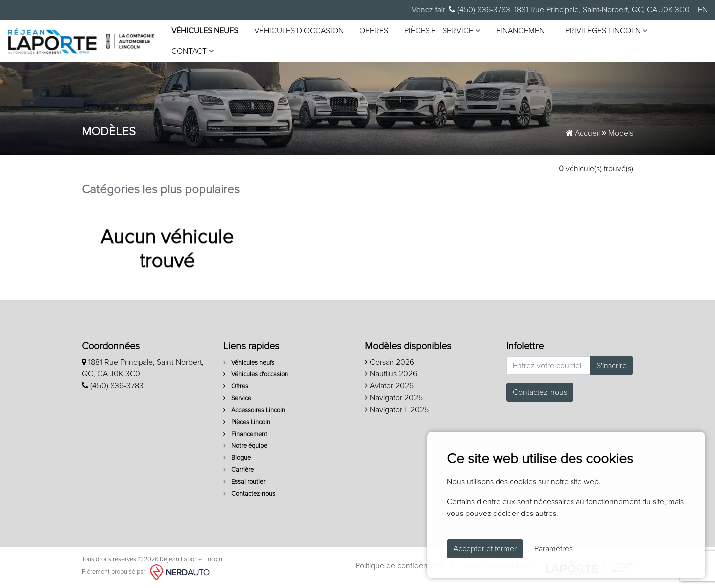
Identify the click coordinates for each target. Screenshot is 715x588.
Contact (192, 51)
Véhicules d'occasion (299, 31)
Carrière (239, 470)
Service (237, 399)
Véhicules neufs (205, 31)
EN (703, 10)
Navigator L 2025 (397, 410)
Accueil (583, 133)
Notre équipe (245, 446)
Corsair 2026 (390, 362)
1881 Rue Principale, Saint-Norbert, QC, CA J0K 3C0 (602, 10)
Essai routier (244, 482)
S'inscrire (611, 366)
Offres (374, 31)
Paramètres (553, 549)
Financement (523, 31)
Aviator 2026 (389, 386)
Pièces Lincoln (247, 422)
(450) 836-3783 (480, 10)
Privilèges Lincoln (606, 31)
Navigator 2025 (394, 398)
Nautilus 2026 (391, 374)
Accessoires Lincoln (254, 410)
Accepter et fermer (485, 549)
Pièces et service (442, 31)
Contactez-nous (249, 494)
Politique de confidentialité (400, 566)
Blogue (237, 458)
